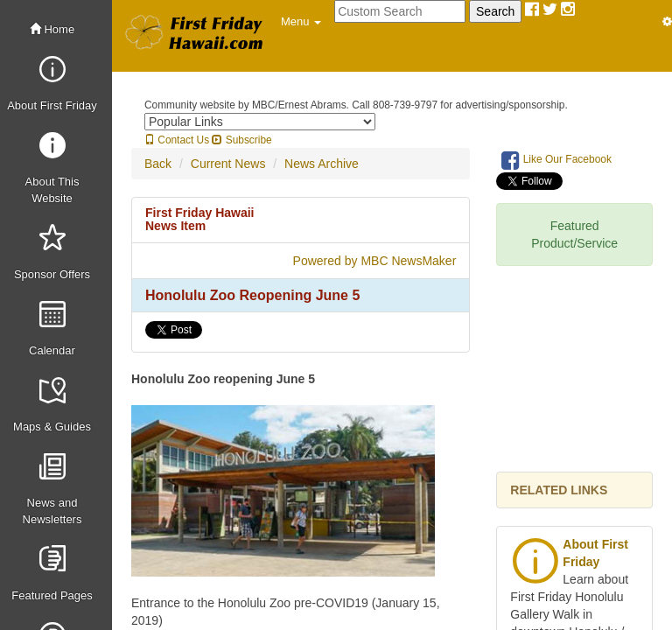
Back (158, 164)
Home (52, 29)
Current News (228, 164)
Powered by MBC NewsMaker (375, 261)
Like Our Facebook (556, 160)
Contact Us (177, 140)
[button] (301, 22)
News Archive (322, 164)
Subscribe (241, 140)
